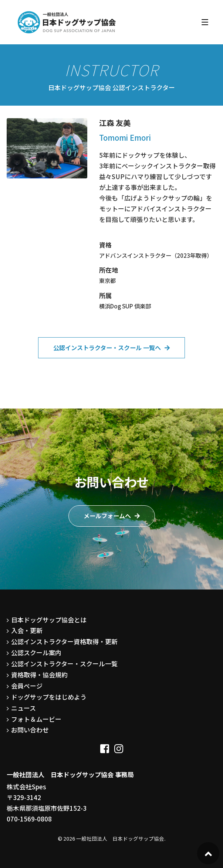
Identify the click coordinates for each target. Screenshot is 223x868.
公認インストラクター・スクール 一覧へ (107, 348)
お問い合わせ (30, 730)
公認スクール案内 (36, 652)
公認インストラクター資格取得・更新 (64, 641)
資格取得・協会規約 (39, 675)
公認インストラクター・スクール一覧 (64, 664)
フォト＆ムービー (36, 719)
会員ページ (27, 686)
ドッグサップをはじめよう (49, 697)
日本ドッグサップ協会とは (49, 620)
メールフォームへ (107, 516)
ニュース (23, 708)
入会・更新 (27, 630)
